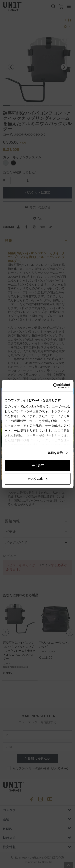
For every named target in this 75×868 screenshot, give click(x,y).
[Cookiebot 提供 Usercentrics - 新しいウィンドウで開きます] (53, 386)
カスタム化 (38, 479)
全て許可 (38, 465)
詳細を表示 (55, 453)
